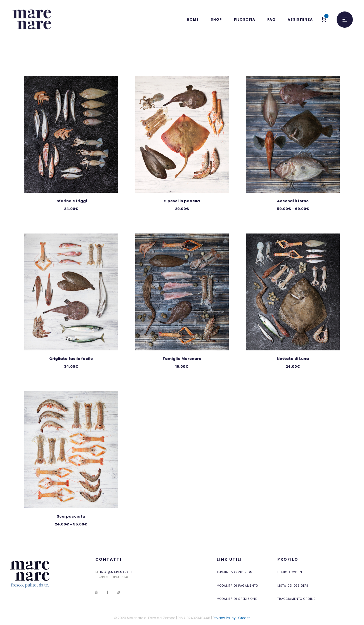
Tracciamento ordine (296, 599)
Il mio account (291, 572)
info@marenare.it (116, 572)
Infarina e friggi (71, 201)
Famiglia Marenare (182, 359)
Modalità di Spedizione (237, 599)
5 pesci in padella (182, 201)
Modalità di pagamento (237, 586)
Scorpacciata (71, 516)
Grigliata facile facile (71, 359)
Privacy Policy (224, 618)
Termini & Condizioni (235, 572)
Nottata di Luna (293, 359)
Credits (244, 618)
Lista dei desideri (293, 586)
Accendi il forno (293, 201)
